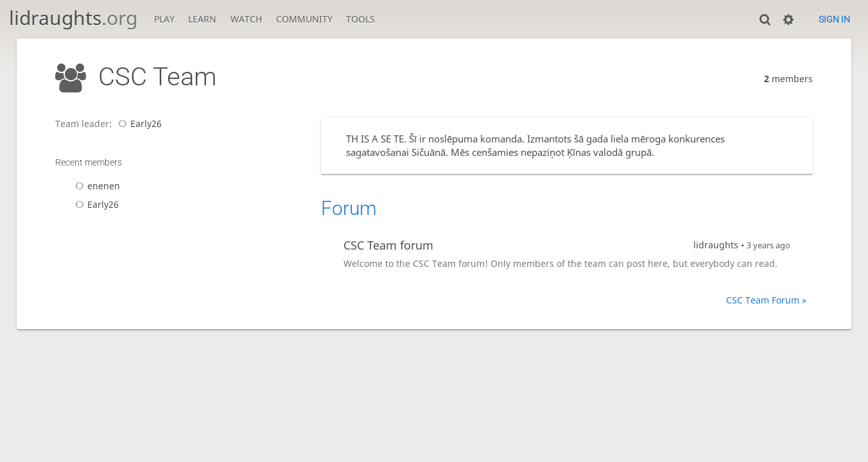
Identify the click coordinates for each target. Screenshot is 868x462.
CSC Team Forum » (766, 300)
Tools (360, 19)
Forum (349, 208)
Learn (202, 19)
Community (304, 19)
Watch (246, 19)
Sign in (834, 19)
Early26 (138, 124)
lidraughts (73, 18)
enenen (96, 186)
